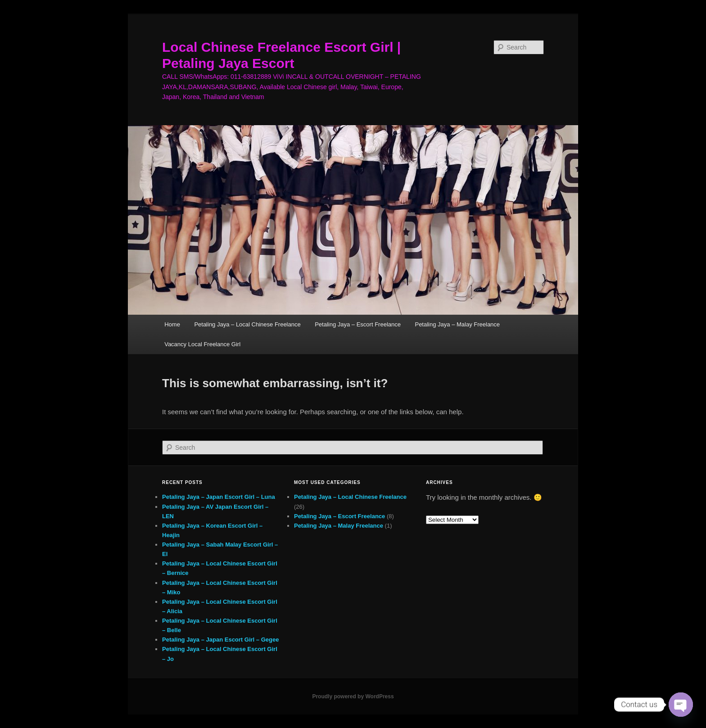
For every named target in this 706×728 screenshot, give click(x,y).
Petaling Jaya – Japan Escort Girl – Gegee (220, 640)
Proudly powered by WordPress (353, 696)
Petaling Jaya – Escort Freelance (358, 324)
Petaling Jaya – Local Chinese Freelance (247, 324)
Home (172, 324)
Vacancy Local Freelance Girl (202, 344)
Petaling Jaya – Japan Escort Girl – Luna (219, 497)
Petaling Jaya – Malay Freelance (457, 324)
